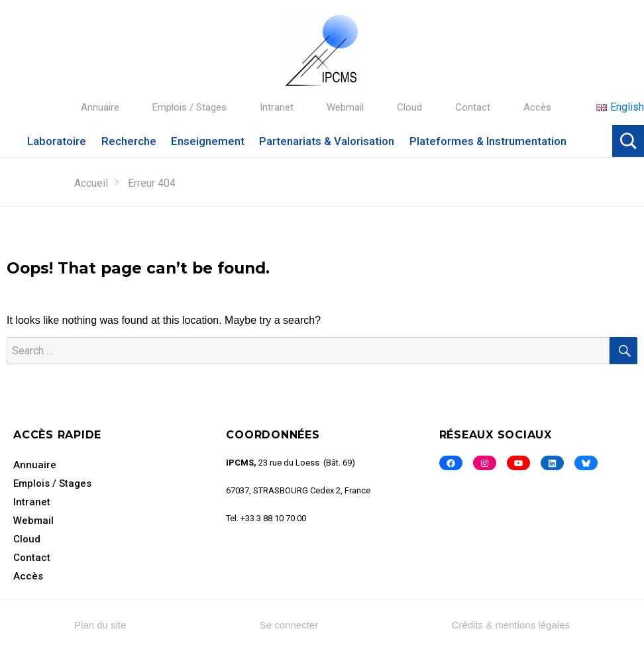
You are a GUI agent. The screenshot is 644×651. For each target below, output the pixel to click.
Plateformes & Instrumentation (488, 141)
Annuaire (100, 107)
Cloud (409, 107)
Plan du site (100, 625)
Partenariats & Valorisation (327, 141)
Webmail (345, 107)
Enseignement (208, 141)
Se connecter (289, 625)
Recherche (129, 141)
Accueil (91, 183)
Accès (537, 107)
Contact (473, 107)
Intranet (277, 107)
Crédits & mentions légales (511, 625)
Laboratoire (57, 141)
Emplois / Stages (189, 107)
